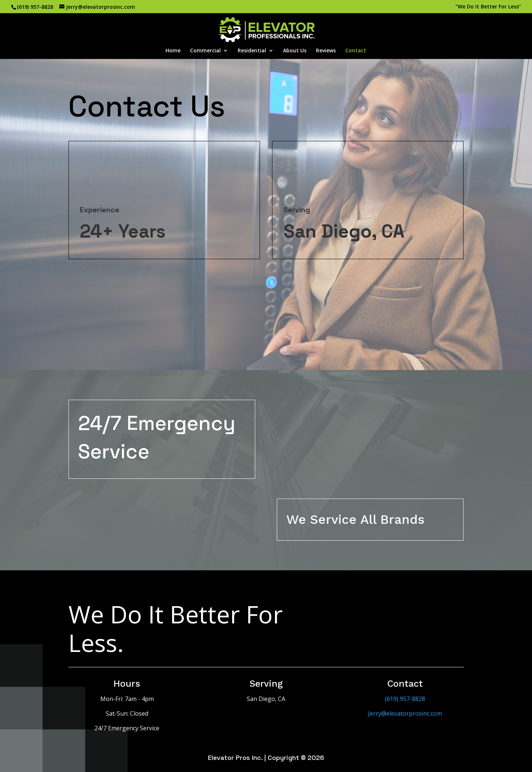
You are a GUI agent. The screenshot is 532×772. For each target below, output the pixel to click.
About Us (295, 51)
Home (173, 51)
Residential (252, 51)
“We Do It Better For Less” (488, 7)
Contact (356, 51)
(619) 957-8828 (35, 7)
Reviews (326, 51)
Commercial (205, 51)
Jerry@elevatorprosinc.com (405, 713)
